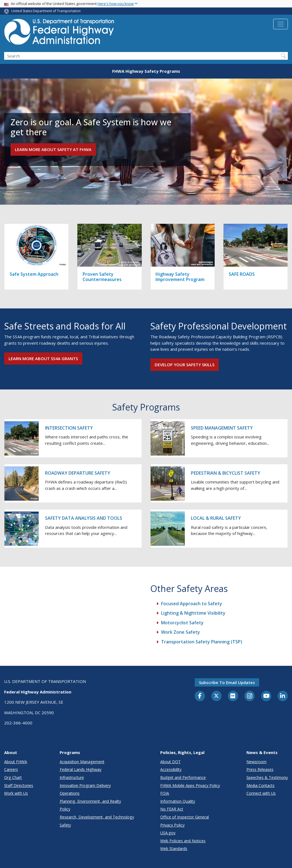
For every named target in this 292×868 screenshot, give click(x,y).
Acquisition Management (82, 762)
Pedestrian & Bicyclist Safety (226, 473)
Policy (65, 809)
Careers (11, 769)
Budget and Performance (183, 777)
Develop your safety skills (185, 365)
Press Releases (260, 769)
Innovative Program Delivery (85, 785)
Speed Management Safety (222, 428)
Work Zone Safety (181, 632)
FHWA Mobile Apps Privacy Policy (190, 785)
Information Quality (178, 801)
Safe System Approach (34, 274)
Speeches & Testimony (267, 777)
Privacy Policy (172, 825)
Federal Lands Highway (81, 769)
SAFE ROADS (242, 274)
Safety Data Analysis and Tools (84, 518)
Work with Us (16, 793)
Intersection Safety (69, 428)
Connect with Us (261, 793)
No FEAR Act (172, 809)
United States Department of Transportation (46, 11)
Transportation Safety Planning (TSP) (202, 642)
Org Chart (13, 777)
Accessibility (171, 769)
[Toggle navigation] (281, 24)
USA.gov (168, 833)
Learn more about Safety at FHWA (53, 149)
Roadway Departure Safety (78, 473)
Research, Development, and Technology (97, 817)
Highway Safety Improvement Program (180, 277)
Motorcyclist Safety (182, 623)
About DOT (170, 762)
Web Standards (174, 848)
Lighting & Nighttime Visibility (193, 613)
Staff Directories (19, 785)
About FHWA (16, 762)
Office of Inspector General (185, 817)
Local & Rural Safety (216, 518)
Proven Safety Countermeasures (102, 277)
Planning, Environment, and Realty (90, 801)
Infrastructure (72, 777)
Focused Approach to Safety (192, 604)
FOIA (165, 793)
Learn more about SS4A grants (43, 358)
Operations (70, 793)
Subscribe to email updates (227, 682)
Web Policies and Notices (183, 841)
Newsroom (257, 762)
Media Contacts (261, 785)
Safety (65, 825)
